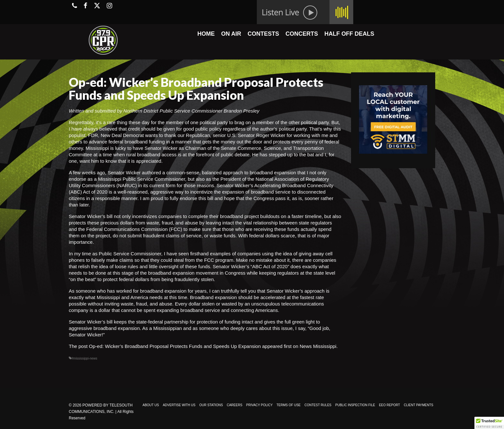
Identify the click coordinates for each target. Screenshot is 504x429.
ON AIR (231, 34)
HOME (206, 34)
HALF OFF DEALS (349, 34)
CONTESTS (263, 34)
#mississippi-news (84, 358)
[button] (489, 423)
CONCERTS (302, 34)
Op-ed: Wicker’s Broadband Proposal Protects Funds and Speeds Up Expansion (175, 346)
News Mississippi (318, 346)
